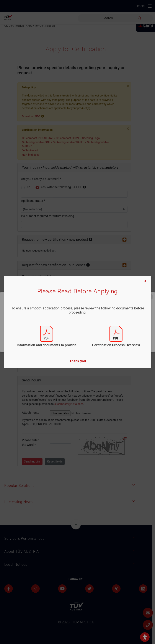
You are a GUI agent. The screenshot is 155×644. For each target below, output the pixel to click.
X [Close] (145, 281)
